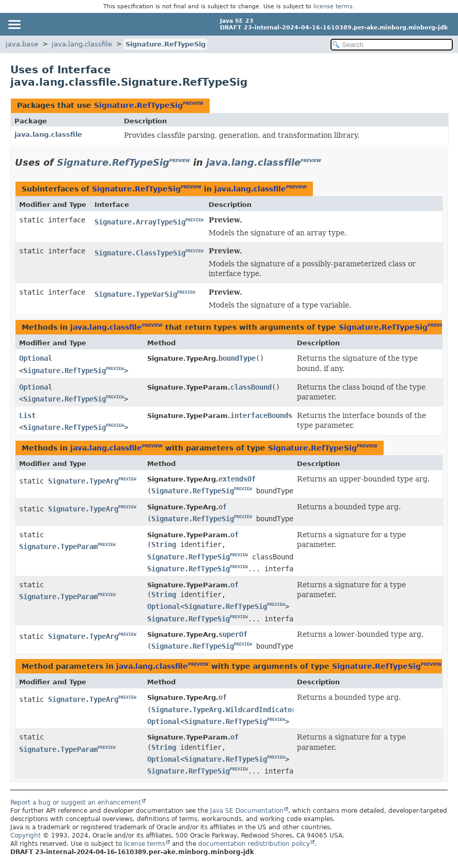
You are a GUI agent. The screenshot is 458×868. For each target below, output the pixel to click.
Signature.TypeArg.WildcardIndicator (224, 710)
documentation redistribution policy (254, 844)
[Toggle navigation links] (14, 24)
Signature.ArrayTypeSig (140, 222)
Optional (36, 358)
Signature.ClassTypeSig (140, 253)
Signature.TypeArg (83, 481)
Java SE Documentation (247, 811)
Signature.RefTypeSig (165, 44)
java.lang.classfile (82, 44)
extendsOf (237, 479)
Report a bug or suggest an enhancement (76, 802)
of (223, 507)
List (27, 415)
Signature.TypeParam (58, 546)
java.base (22, 44)
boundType (237, 358)
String (164, 544)
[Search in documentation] (392, 45)
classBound (251, 387)
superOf (233, 634)
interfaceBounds (261, 415)
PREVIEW (193, 103)
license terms (333, 6)
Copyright (26, 835)
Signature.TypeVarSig (136, 294)
